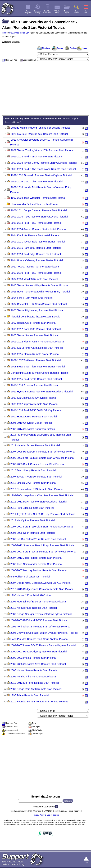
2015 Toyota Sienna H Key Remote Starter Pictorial (40, 285)
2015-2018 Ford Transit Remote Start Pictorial (37, 157)
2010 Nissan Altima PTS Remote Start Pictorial (37, 489)
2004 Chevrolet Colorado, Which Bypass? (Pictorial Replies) (44, 633)
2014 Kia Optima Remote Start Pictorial (33, 520)
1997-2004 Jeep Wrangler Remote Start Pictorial (38, 198)
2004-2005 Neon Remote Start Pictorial (33, 533)
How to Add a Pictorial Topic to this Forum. (35, 204)
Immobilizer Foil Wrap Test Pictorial (30, 577)
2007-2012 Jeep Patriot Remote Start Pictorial (36, 558)
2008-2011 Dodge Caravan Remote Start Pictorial (39, 210)
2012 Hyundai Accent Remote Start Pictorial (35, 445)
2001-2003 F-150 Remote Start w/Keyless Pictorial (39, 217)
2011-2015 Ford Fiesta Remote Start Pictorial (36, 379)
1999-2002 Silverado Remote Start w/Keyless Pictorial (41, 175)
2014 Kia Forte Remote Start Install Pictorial (35, 235)
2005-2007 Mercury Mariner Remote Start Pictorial (39, 570)
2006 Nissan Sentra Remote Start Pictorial (34, 670)
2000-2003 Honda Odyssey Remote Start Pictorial (38, 652)
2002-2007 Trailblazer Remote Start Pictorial (36, 360)
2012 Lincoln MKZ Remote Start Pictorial (33, 483)
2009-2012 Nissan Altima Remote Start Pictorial (38, 342)
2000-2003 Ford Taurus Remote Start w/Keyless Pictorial (42, 458)
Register (71, 48)
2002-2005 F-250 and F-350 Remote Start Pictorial (39, 620)
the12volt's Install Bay (19, 33)
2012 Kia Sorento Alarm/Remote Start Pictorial (37, 348)
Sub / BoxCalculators (47, 12)
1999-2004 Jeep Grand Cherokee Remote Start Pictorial (42, 495)
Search (57, 48)
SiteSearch (76, 12)
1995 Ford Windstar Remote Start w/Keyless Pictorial (40, 627)
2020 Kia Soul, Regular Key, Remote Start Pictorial (39, 134)
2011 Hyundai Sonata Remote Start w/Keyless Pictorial (42, 392)
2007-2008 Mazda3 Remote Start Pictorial (34, 279)
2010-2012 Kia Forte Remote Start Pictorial (35, 683)
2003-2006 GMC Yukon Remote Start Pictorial (37, 182)
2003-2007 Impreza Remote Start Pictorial (34, 404)
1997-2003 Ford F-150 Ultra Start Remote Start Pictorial (42, 527)
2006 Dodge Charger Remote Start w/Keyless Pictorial (41, 614)
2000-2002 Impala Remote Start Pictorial (33, 658)
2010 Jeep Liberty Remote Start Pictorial (33, 470)
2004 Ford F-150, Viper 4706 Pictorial (32, 298)
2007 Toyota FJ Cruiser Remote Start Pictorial (36, 477)
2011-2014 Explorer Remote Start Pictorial (35, 385)
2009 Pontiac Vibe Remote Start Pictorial (33, 677)
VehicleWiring (57, 12)
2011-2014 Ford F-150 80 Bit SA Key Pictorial (36, 410)
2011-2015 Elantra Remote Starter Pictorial (35, 354)
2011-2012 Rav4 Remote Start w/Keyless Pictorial (38, 502)
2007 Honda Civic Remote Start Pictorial (33, 323)
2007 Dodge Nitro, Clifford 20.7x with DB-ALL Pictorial (41, 583)
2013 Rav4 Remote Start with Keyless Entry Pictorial (40, 292)
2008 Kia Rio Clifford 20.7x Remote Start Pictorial (38, 539)
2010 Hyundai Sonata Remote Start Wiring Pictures (39, 702)
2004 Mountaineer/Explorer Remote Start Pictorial (38, 602)
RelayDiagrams (28, 12)
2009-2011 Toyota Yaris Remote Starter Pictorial (38, 242)
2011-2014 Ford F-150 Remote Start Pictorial (36, 223)
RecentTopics (67, 12)
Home (5, 33)
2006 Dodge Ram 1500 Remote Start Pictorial (36, 689)
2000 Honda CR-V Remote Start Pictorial (34, 417)
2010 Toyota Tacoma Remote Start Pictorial (35, 267)
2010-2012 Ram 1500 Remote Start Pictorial (36, 329)
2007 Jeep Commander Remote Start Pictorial (36, 564)
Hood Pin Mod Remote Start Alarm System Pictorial (39, 639)
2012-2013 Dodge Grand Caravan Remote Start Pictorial (42, 589)
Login (82, 48)
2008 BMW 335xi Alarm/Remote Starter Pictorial (38, 367)
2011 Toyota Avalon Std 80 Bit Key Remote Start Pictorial (42, 514)
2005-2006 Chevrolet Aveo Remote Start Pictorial (38, 664)
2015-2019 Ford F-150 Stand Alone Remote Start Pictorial (43, 169)
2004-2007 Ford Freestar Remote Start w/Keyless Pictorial (43, 552)
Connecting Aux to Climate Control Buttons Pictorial (40, 373)
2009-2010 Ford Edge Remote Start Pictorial (36, 254)
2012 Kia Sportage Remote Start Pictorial (34, 608)
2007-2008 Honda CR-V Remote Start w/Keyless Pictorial (43, 452)
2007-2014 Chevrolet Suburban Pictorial (33, 429)
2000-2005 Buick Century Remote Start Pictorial (37, 464)
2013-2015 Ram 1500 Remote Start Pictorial (36, 248)
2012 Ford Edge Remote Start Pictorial (32, 508)
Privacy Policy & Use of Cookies (46, 815)
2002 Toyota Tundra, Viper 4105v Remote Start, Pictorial (42, 150)
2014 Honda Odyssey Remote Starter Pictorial (37, 260)
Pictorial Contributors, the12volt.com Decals (35, 317)
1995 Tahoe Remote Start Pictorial (30, 695)
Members (43, 48)
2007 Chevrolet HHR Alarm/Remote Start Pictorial (39, 304)
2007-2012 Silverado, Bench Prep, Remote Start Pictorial (42, 545)
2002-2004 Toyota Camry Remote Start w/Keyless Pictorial (44, 163)
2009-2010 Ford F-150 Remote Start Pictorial (36, 273)
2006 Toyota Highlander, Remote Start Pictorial (37, 310)
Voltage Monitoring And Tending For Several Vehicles (40, 128)
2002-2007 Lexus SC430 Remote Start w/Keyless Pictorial (43, 645)
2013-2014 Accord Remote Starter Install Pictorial (38, 229)
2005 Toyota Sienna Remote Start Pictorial (35, 335)
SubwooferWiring (38, 12)
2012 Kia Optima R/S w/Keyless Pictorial (34, 398)
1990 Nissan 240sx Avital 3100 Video (31, 595)
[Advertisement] (45, 89)
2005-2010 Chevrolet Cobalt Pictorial (31, 423)
